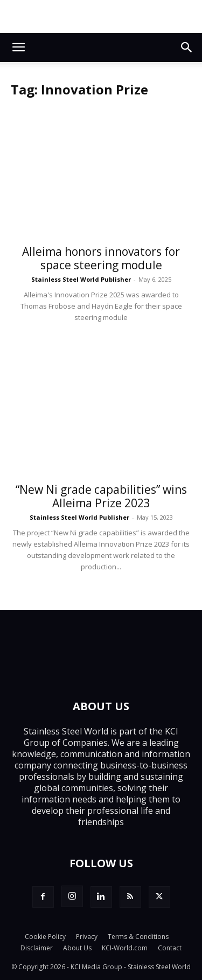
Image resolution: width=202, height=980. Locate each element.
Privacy (87, 937)
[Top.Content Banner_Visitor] (101, 16)
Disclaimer (37, 948)
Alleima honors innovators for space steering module (101, 258)
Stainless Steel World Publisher (81, 279)
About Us (77, 948)
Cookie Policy (45, 937)
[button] (18, 47)
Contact (170, 948)
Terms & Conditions (138, 937)
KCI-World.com (125, 948)
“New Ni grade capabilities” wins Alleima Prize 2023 (101, 496)
